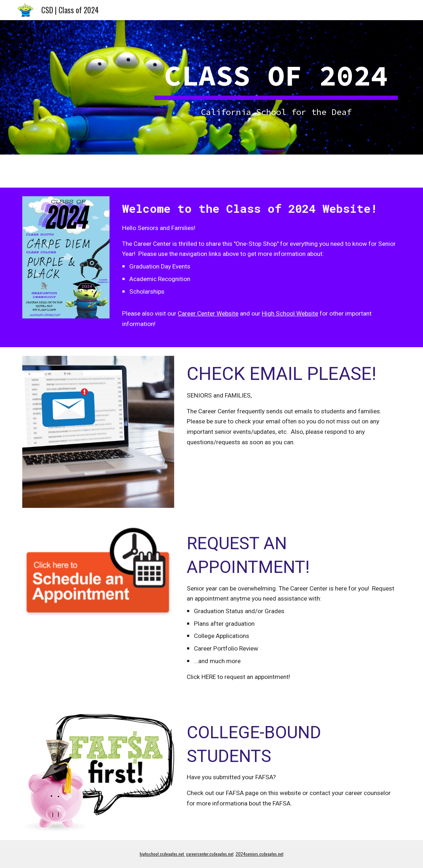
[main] (276, 87)
